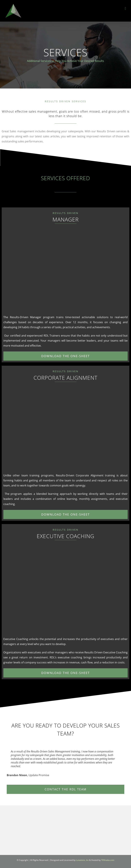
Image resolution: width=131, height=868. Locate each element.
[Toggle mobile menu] (125, 8)
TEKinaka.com (108, 860)
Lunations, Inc (82, 860)
